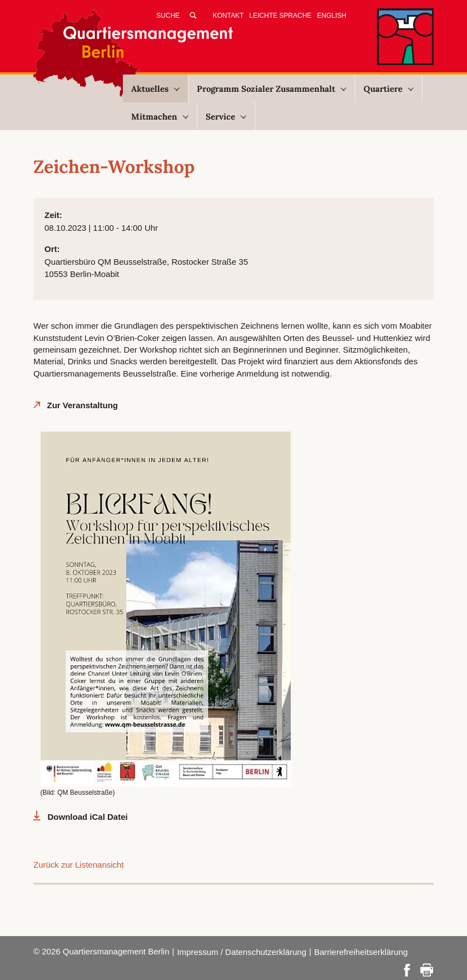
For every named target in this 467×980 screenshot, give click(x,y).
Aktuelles (155, 89)
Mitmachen (160, 117)
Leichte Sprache (280, 16)
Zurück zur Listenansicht (79, 865)
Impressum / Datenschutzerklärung (242, 952)
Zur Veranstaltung (83, 405)
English (332, 16)
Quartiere (389, 89)
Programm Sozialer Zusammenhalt (272, 89)
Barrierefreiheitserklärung (361, 952)
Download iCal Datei (88, 817)
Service (226, 117)
